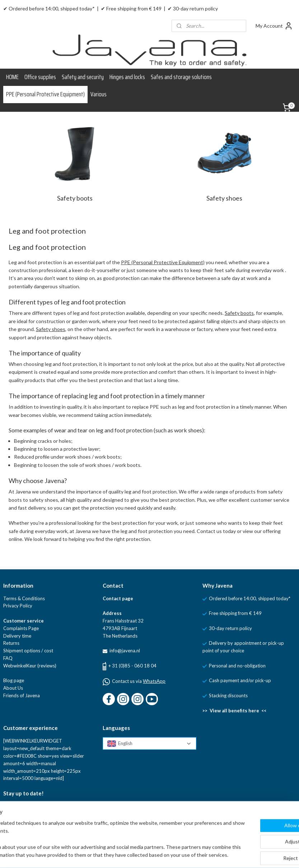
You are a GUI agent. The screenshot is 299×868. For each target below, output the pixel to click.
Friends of (14, 695)
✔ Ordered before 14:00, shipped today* (49, 8)
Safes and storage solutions (181, 77)
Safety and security (83, 77)
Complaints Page (21, 628)
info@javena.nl (124, 651)
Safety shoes (224, 198)
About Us (13, 688)
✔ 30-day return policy (193, 8)
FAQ (8, 658)
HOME (12, 77)
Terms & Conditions (24, 598)
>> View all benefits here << (234, 711)
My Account (274, 26)
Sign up (17, 824)
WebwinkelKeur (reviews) (30, 666)
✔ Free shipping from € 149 (131, 8)
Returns (11, 643)
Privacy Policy (18, 606)
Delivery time (17, 636)
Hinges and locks (127, 77)
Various (99, 94)
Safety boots (75, 198)
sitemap (166, 855)
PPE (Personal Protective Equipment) (45, 94)
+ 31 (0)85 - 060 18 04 (132, 666)
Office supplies (40, 77)
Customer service (24, 621)
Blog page (14, 680)
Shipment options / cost (28, 651)
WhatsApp (154, 681)
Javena (32, 695)
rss (179, 855)
